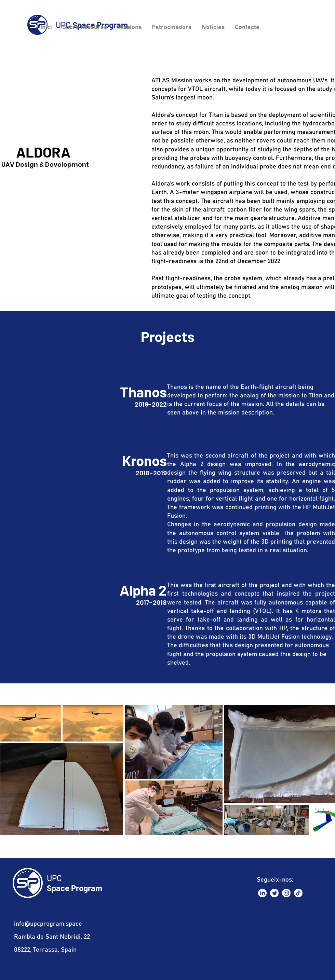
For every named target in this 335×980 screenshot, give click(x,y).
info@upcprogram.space (48, 924)
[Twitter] (274, 893)
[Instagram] (286, 893)
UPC (54, 878)
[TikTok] (298, 893)
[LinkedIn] (262, 893)
